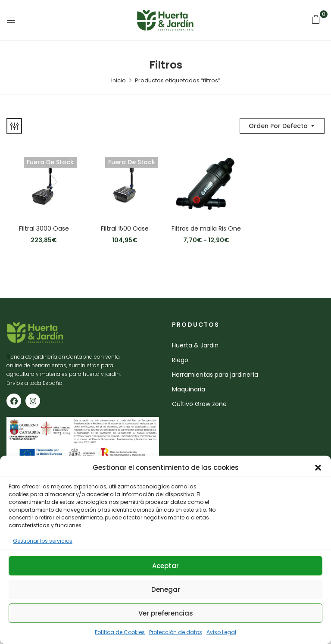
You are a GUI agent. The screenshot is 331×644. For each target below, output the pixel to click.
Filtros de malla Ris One (206, 229)
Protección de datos (176, 632)
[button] (318, 468)
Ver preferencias (166, 613)
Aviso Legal (221, 632)
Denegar (166, 589)
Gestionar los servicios (43, 541)
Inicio (119, 80)
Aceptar (165, 566)
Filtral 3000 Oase (44, 229)
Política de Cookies (120, 632)
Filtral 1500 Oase (125, 229)
